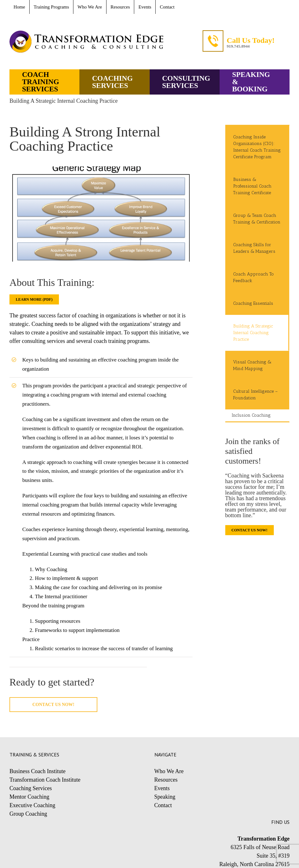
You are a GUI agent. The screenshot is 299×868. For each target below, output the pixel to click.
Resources (166, 780)
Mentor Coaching (29, 797)
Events (162, 788)
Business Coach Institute (37, 771)
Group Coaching (28, 814)
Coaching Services (31, 788)
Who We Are (169, 771)
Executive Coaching (32, 805)
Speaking (165, 797)
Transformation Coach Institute (45, 780)
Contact (163, 805)
